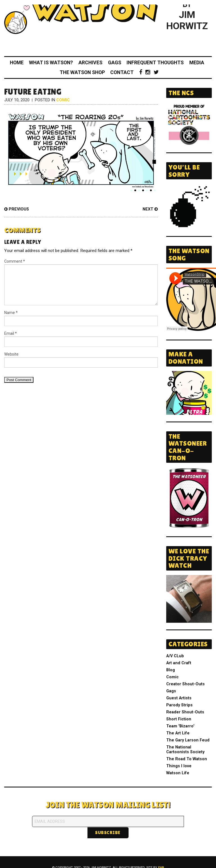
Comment (15, 261)
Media (197, 63)
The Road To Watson (187, 759)
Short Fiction (179, 719)
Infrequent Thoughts (155, 63)
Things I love (179, 766)
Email (11, 333)
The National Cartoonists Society (185, 750)
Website (11, 354)
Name (11, 313)
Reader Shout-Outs (185, 712)
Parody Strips (179, 705)
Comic (63, 100)
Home (17, 63)
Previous (17, 209)
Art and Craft (179, 663)
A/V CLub (175, 656)
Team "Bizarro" (180, 726)
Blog (171, 670)
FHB (161, 856)
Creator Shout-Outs (185, 684)
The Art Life (178, 733)
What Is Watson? (51, 63)
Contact (122, 72)
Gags (115, 63)
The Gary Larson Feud (188, 740)
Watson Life (178, 773)
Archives (90, 63)
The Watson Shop (82, 72)
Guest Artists (179, 698)
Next (150, 209)
